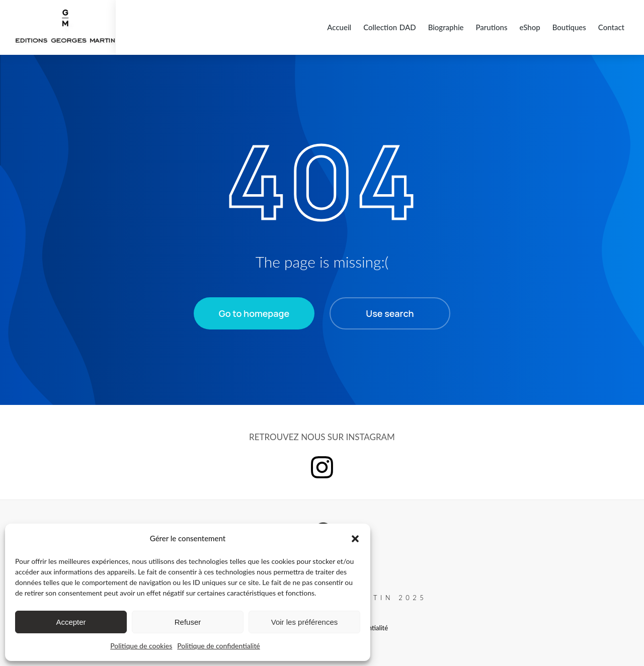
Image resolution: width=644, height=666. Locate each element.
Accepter (71, 622)
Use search (390, 309)
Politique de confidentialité (218, 646)
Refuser (188, 622)
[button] (355, 539)
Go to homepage (254, 309)
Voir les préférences (305, 622)
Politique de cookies (141, 646)
